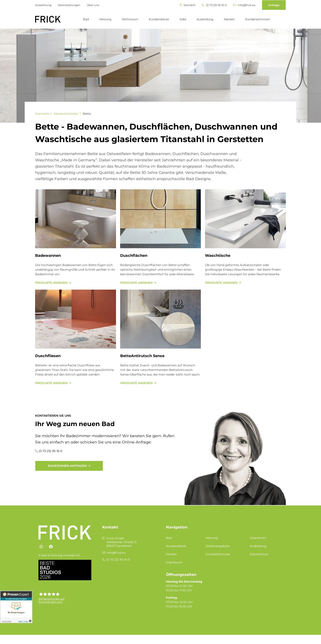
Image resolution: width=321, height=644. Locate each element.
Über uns (93, 5)
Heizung (105, 19)
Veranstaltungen (69, 5)
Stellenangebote (218, 546)
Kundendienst (159, 19)
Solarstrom (258, 538)
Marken (229, 19)
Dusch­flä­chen (134, 256)
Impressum (174, 562)
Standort (188, 5)
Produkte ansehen (51, 283)
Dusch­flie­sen (48, 356)
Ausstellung (43, 5)
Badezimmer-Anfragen (67, 466)
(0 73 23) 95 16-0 (214, 5)
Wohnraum (130, 19)
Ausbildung (205, 19)
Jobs (183, 19)
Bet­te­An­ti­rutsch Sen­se (142, 356)
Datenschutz (259, 554)
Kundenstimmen (257, 19)
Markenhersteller (66, 114)
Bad (86, 19)
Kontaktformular (218, 554)
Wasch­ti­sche (218, 256)
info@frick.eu (244, 5)
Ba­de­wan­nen (48, 256)
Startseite (42, 114)
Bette (87, 114)
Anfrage (274, 5)
